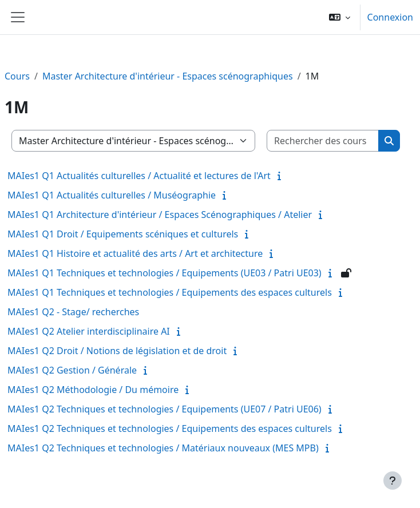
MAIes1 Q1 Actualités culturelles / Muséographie (112, 195)
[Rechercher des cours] (323, 141)
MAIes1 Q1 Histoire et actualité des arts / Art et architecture (135, 253)
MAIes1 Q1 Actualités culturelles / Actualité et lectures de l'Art (139, 176)
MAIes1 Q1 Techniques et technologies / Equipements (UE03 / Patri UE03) (165, 273)
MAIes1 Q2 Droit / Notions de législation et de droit (117, 351)
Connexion (390, 17)
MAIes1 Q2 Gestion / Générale (72, 370)
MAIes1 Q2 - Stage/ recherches (73, 312)
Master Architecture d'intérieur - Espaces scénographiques (168, 76)
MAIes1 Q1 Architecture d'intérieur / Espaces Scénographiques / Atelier (160, 215)
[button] (340, 17)
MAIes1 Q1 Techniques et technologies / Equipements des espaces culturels (170, 292)
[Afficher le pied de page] (393, 481)
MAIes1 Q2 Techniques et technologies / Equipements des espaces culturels (170, 428)
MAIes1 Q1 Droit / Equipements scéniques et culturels (123, 234)
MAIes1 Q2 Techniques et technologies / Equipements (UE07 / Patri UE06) (165, 409)
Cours (17, 76)
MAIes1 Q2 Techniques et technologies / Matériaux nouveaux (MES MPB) (163, 448)
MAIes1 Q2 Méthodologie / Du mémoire (93, 390)
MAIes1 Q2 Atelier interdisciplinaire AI (89, 331)
